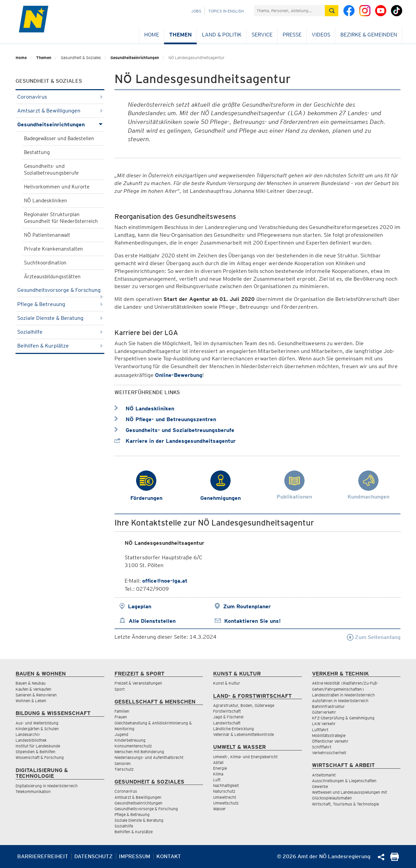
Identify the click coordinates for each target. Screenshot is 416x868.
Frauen (121, 717)
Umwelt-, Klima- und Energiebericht (245, 757)
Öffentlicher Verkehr (330, 741)
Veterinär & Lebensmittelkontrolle (243, 734)
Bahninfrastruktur (328, 706)
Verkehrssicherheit (329, 753)
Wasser (219, 809)
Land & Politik (222, 35)
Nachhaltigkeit (226, 785)
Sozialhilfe (60, 332)
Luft (217, 780)
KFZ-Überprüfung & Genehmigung (343, 718)
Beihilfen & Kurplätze (60, 346)
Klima (218, 774)
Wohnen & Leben (31, 701)
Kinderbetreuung (130, 740)
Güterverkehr (324, 712)
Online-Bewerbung (179, 375)
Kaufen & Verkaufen (33, 689)
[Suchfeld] (289, 11)
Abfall (218, 762)
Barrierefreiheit (43, 856)
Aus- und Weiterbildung (37, 723)
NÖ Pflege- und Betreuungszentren (165, 419)
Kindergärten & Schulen (37, 729)
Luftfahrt (320, 730)
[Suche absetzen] (332, 11)
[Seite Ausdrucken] (395, 859)
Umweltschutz (226, 803)
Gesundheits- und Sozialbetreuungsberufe (51, 170)
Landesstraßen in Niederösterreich (343, 695)
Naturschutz (224, 791)
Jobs (196, 11)
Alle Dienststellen (152, 621)
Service (262, 35)
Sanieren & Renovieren (36, 695)
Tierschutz (124, 769)
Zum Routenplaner (247, 606)
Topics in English (226, 11)
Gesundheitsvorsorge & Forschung (60, 292)
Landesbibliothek (31, 740)
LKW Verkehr (324, 724)
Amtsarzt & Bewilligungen (60, 111)
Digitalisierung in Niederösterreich (47, 786)
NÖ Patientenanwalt (47, 235)
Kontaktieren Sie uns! (252, 621)
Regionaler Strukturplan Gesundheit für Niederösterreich (61, 218)
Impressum (135, 856)
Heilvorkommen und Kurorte (57, 187)
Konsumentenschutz (133, 746)
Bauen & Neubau (31, 683)
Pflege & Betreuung (60, 304)
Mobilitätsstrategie (329, 735)
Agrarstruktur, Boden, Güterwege (244, 705)
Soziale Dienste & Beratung (60, 318)
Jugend (121, 734)
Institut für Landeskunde (38, 746)
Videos (321, 35)
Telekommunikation (33, 792)
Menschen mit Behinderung (139, 752)
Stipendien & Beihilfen (35, 752)
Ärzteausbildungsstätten (52, 277)
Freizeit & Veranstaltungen (138, 683)
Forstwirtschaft (227, 711)
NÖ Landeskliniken (46, 201)
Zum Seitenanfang (374, 637)
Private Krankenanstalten (54, 249)
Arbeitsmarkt (324, 775)
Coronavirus (60, 97)
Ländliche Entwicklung (233, 729)
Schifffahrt (322, 747)
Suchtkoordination (45, 263)
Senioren (123, 763)
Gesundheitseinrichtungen (135, 58)
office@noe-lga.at (165, 581)
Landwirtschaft (227, 723)
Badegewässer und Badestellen (59, 138)
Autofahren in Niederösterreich (340, 701)
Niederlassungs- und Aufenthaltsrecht (149, 757)
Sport (120, 689)
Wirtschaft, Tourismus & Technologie (345, 804)
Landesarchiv (28, 734)
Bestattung (37, 152)
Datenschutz (94, 856)
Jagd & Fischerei (228, 717)
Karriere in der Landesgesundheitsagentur (175, 441)
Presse (292, 35)
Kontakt (169, 856)
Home (152, 35)
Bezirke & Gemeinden (369, 35)
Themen (180, 35)
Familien (122, 711)
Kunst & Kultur (227, 683)
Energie (220, 768)
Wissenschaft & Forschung (40, 757)
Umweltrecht (225, 797)
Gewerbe (320, 786)
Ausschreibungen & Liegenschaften (344, 781)
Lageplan (140, 606)
